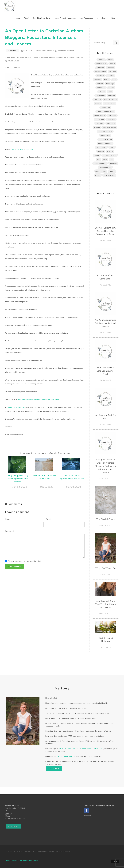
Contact (54, 768)
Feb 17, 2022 (105, 479)
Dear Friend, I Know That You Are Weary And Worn (105, 604)
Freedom (101, 151)
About (27, 18)
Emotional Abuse (105, 139)
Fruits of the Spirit (110, 155)
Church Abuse (109, 104)
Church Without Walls (105, 111)
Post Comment (14, 566)
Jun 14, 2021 (20, 487)
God (112, 159)
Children (111, 96)
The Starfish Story (105, 519)
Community (112, 115)
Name (8, 519)
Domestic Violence (40, 57)
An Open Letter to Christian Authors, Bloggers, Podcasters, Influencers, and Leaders (45, 37)
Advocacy (101, 76)
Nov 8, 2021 (105, 647)
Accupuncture (101, 64)
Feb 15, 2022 (105, 525)
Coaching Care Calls (42, 18)
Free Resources (86, 18)
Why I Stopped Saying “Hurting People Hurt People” (18, 479)
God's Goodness (100, 163)
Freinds (110, 151)
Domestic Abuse (23, 57)
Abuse (12, 57)
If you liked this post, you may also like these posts (45, 453)
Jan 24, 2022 (105, 575)
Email (49, 519)
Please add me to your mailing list (24, 561)
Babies (107, 80)
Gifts (105, 159)
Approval (97, 80)
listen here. (30, 149)
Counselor (99, 123)
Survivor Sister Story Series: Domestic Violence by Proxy (105, 231)
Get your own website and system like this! (22, 860)
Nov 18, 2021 (105, 614)
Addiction (100, 68)
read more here (17, 149)
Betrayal (100, 84)
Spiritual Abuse (12, 61)
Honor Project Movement (65, 18)
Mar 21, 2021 (74, 487)
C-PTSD (102, 92)
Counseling (111, 119)
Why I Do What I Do (105, 568)
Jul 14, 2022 (105, 380)
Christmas (97, 100)
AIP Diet (110, 76)
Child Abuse (100, 96)
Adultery (112, 72)
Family (112, 147)
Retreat (115, 18)
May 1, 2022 (105, 425)
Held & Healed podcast (66, 756)
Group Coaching (105, 167)
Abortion (101, 60)
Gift (99, 159)
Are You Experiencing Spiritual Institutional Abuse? (105, 323)
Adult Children (100, 72)
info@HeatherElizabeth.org (16, 818)
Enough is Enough (105, 143)
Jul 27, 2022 (105, 240)
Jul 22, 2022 (105, 285)
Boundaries (101, 88)
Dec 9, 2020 (47, 487)
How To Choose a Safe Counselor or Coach (105, 371)
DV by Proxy (105, 135)
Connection (99, 119)
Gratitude (113, 163)
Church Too (105, 108)
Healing (112, 171)
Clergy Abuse (99, 115)
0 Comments (14, 67)
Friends (97, 155)
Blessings (110, 84)
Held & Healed (56, 57)
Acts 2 (112, 64)
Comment (10, 531)
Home (17, 18)
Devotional (111, 123)
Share (12, 51)
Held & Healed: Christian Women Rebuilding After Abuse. (39, 399)
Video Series (102, 18)
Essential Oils (101, 147)
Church (98, 104)
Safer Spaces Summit (73, 57)
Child (110, 92)
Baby (114, 80)
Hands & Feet (101, 171)
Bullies (111, 88)
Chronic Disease (111, 100)
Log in (115, 861)
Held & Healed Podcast (17, 407)
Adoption (110, 68)
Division (97, 127)
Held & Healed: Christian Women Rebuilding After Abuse (81, 749)
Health (98, 175)
